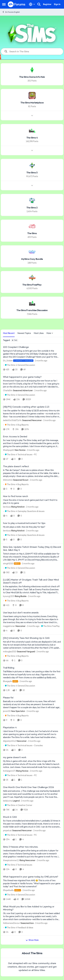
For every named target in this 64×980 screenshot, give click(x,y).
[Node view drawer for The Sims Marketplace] (32, 115)
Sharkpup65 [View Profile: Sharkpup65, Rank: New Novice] (9, 450)
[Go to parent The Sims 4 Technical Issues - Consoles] (23, 746)
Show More (32, 940)
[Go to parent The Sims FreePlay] (50, 626)
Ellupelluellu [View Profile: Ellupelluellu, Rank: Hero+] (8, 890)
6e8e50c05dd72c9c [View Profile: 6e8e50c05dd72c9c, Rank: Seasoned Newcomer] (12, 420)
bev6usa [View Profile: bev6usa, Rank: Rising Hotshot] (7, 507)
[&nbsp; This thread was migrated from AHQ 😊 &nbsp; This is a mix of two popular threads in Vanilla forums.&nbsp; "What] (32, 884)
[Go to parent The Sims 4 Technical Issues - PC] (20, 455)
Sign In (57, 4)
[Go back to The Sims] (32, 233)
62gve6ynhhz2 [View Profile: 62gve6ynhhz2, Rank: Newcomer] (10, 741)
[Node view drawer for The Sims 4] (32, 151)
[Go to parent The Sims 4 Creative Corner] (18, 805)
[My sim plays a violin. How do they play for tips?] (32, 527)
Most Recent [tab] (9, 333)
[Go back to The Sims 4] (32, 138)
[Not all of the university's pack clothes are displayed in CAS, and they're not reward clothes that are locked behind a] (32, 645)
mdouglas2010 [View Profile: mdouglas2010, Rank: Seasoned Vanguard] (10, 651)
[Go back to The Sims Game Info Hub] (32, 77)
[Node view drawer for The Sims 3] (32, 186)
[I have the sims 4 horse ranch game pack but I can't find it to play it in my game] (32, 502)
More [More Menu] (50, 333)
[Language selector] (32, 4)
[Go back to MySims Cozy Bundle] (32, 259)
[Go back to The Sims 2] (32, 208)
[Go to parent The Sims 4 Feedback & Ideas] (18, 928)
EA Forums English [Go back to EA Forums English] (11, 12)
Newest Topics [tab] (24, 333)
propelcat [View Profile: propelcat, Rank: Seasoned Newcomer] (7, 831)
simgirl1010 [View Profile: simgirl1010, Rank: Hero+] (8, 563)
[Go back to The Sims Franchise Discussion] (32, 310)
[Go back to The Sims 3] (32, 173)
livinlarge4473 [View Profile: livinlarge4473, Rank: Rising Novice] (9, 771)
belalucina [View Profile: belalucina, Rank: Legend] (8, 801)
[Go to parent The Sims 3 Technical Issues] (18, 865)
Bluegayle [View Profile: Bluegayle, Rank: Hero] (7, 681)
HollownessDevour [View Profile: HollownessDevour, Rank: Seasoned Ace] (11, 923)
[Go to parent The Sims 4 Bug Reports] (16, 425)
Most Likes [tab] (39, 333)
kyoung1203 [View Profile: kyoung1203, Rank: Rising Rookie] (9, 596)
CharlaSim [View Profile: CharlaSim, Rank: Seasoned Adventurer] (8, 390)
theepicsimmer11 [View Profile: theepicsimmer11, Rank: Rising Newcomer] (11, 860)
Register (47, 4)
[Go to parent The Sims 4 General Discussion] (19, 365)
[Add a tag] (15, 340)
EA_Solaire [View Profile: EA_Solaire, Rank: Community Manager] (8, 361)
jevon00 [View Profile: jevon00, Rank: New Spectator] (7, 711)
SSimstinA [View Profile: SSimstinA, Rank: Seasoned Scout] (8, 480)
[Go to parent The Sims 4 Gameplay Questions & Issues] (24, 511)
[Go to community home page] (17, 4)
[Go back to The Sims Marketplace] (32, 103)
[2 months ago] (41, 361)
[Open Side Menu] (4, 4)
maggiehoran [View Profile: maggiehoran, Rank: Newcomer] (9, 626)
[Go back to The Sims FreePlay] (32, 285)
